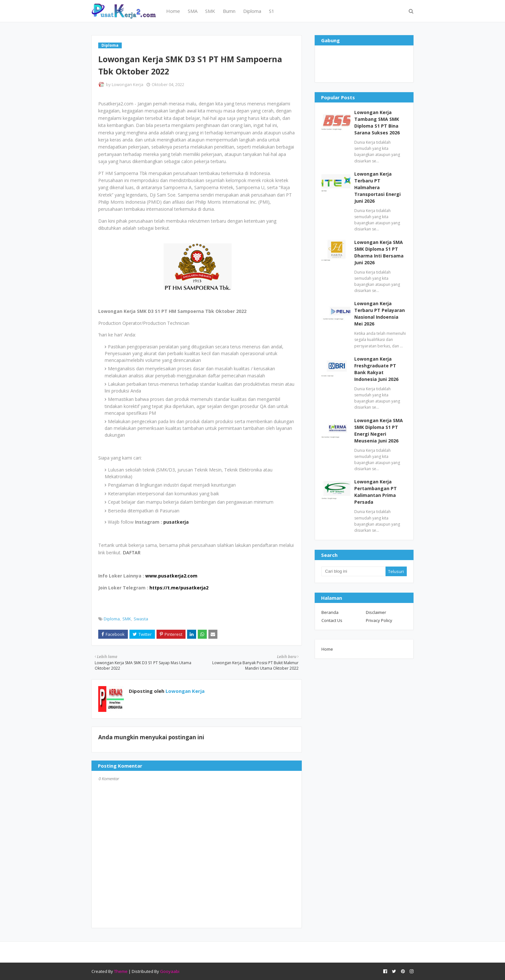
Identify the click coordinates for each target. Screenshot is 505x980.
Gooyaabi (170, 971)
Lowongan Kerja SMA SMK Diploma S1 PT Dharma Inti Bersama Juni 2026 (379, 252)
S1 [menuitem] (272, 11)
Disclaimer (376, 612)
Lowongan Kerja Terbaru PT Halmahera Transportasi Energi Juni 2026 (377, 187)
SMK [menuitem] (210, 11)
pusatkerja (176, 522)
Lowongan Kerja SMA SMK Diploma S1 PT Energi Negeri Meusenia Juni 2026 (379, 431)
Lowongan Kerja (128, 84)
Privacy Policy (379, 620)
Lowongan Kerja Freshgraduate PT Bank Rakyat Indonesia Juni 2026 (376, 369)
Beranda (330, 612)
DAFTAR (132, 553)
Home (327, 649)
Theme (121, 971)
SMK (127, 619)
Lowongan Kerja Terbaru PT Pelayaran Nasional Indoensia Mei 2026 (380, 314)
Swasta (141, 619)
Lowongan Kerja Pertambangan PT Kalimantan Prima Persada (376, 492)
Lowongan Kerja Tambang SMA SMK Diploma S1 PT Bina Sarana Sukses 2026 (377, 122)
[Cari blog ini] (353, 571)
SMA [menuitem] (193, 11)
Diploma (112, 619)
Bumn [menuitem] (229, 11)
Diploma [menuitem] (252, 11)
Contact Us (332, 620)
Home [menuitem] (173, 11)
